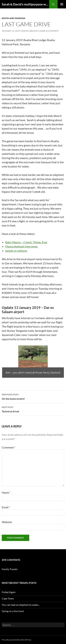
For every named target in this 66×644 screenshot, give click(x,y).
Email (6, 507)
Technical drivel (33, 409)
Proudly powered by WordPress (16, 640)
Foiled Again (9, 592)
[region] (33, 362)
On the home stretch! (33, 396)
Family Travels (10, 569)
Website (7, 522)
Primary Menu (62, 4)
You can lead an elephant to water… (21, 605)
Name (6, 492)
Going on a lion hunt (13, 611)
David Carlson (30, 31)
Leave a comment (49, 31)
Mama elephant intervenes (21, 246)
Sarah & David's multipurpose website (25, 4)
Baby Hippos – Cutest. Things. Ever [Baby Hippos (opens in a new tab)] (26, 242)
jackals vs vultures (16, 251)
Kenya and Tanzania (14, 18)
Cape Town (8, 598)
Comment (9, 447)
